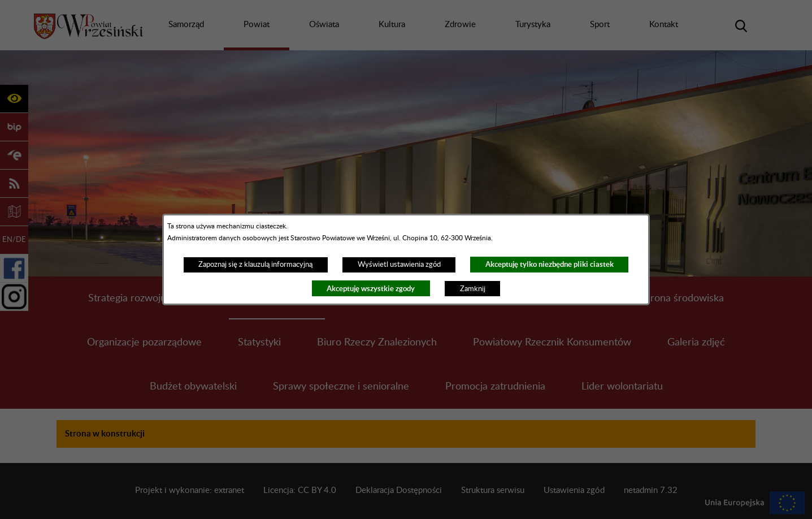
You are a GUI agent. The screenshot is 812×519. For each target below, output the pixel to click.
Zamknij (473, 289)
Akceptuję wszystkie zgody (371, 289)
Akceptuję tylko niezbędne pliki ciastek (550, 264)
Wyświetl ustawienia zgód (399, 265)
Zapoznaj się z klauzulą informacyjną (255, 265)
